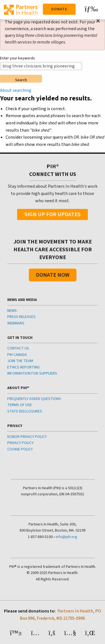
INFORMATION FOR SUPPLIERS (32, 373)
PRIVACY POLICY (20, 443)
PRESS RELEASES (21, 317)
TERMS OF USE (20, 405)
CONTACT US (18, 348)
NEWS (12, 311)
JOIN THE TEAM (20, 361)
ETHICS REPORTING (24, 367)
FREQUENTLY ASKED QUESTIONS (34, 399)
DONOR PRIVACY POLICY (27, 437)
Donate (59, 9)
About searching (16, 90)
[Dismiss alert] (98, 21)
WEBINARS (16, 323)
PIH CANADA (17, 355)
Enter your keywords (17, 58)
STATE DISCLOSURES (25, 411)
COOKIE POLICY (20, 449)
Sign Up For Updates (53, 214)
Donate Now (53, 275)
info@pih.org (66, 537)
